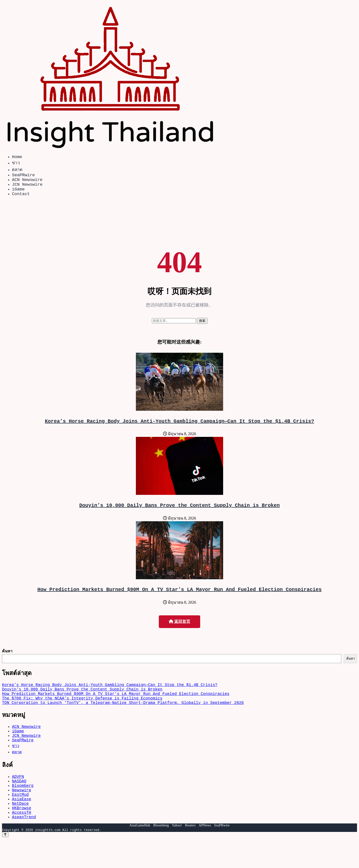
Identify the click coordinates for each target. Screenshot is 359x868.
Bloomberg (23, 807)
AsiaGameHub (140, 854)
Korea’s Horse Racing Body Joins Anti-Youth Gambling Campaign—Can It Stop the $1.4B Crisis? (179, 428)
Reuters (190, 854)
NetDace (20, 829)
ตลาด (17, 170)
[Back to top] (5, 863)
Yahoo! (177, 854)
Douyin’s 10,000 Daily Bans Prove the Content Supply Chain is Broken (179, 513)
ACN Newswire (27, 182)
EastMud (20, 818)
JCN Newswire (27, 188)
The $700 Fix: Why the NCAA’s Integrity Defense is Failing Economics (82, 712)
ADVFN (18, 796)
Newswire (22, 813)
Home (17, 157)
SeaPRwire (23, 177)
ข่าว (16, 164)
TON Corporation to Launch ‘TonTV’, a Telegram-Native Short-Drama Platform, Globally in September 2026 (123, 717)
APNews (205, 854)
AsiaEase (22, 824)
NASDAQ (19, 802)
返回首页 (179, 630)
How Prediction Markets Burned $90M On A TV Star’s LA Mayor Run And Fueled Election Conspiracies (179, 598)
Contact (21, 200)
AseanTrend (24, 846)
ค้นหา (7, 660)
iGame (18, 194)
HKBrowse (22, 835)
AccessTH (22, 840)
